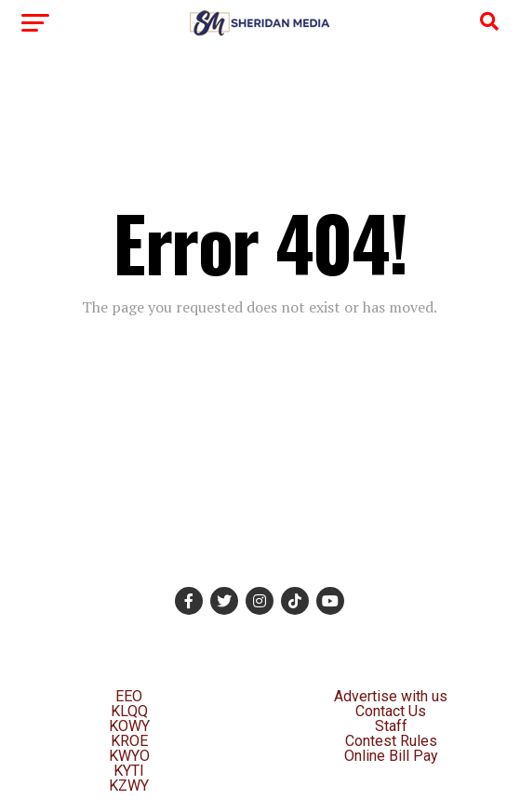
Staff (391, 726)
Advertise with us (391, 696)
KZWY (129, 785)
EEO (129, 696)
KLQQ (129, 711)
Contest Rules (391, 741)
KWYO (129, 756)
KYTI (129, 771)
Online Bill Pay (391, 756)
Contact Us (391, 711)
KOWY (129, 726)
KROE (129, 741)
